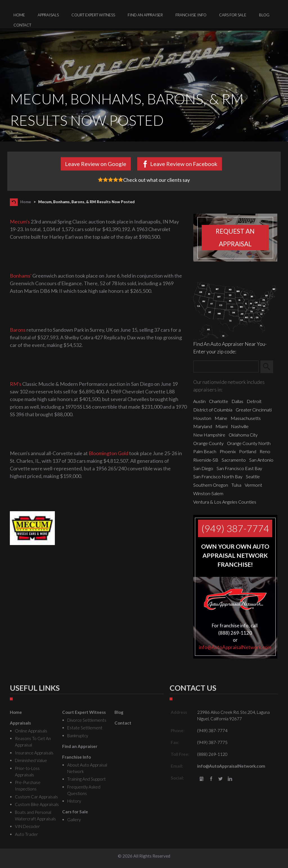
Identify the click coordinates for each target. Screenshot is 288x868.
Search (269, 367)
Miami (221, 426)
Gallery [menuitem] (74, 820)
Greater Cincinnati (254, 410)
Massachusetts (246, 418)
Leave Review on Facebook (184, 164)
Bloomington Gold (108, 453)
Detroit (254, 401)
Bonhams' (21, 276)
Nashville (240, 426)
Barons (18, 330)
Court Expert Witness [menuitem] (93, 15)
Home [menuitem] (19, 15)
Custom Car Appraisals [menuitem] (36, 797)
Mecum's (20, 222)
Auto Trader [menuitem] (26, 834)
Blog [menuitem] (264, 15)
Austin (199, 401)
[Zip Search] (226, 367)
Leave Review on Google (96, 164)
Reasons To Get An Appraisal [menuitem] (33, 742)
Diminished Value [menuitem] (31, 760)
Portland (248, 451)
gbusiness (202, 779)
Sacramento (234, 460)
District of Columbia (213, 410)
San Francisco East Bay (239, 468)
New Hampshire (209, 435)
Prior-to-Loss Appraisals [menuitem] (27, 771)
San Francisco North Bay (218, 476)
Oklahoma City (243, 435)
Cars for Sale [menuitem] (233, 15)
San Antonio (261, 460)
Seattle (253, 476)
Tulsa (236, 485)
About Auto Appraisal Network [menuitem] (87, 768)
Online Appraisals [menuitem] (31, 731)
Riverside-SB (206, 460)
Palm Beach (205, 451)
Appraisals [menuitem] (48, 15)
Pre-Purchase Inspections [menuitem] (28, 786)
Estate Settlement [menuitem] (85, 728)
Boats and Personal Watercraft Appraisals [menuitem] (35, 815)
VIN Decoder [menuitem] (27, 826)
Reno (265, 451)
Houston (202, 418)
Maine (221, 418)
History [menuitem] (74, 801)
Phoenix (228, 451)
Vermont (253, 485)
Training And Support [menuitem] (86, 779)
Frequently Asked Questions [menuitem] (84, 790)
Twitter (220, 779)
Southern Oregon (211, 485)
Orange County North (249, 443)
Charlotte (219, 401)
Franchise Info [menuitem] (191, 15)
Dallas (237, 401)
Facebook (211, 779)
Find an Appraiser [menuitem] (145, 15)
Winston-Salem (208, 493)
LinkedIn (230, 779)
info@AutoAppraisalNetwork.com (235, 647)
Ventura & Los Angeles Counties (225, 502)
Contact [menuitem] (22, 25)
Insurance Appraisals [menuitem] (34, 753)
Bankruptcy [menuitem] (78, 736)
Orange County (208, 443)
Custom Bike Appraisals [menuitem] (37, 804)
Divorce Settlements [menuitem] (87, 720)
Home (26, 202)
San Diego (203, 468)
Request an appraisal (235, 238)
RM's (16, 384)
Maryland (203, 426)
